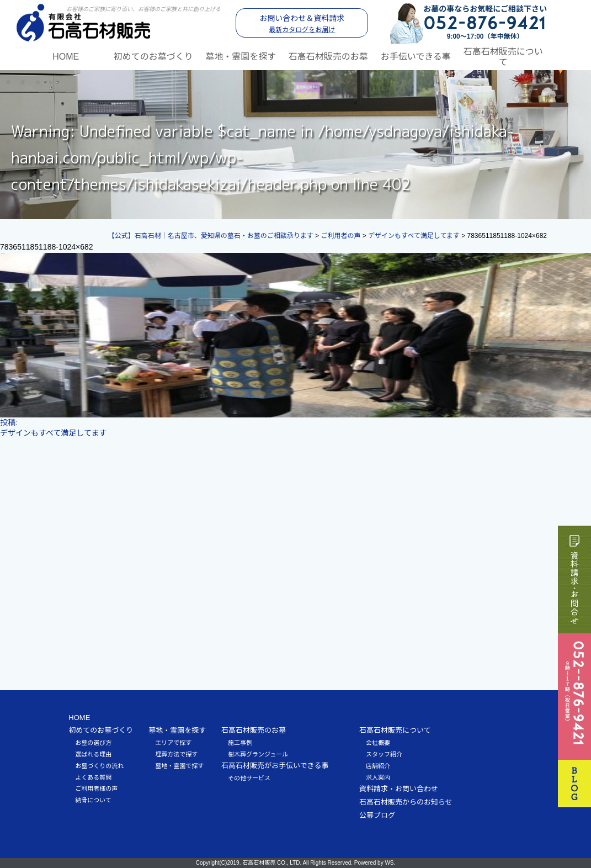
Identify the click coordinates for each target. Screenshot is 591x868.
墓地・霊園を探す (241, 57)
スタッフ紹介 (384, 754)
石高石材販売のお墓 (328, 57)
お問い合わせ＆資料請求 (302, 24)
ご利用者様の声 (96, 788)
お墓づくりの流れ (99, 766)
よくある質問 (93, 777)
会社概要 (378, 743)
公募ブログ (377, 815)
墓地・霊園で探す (179, 766)
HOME (66, 57)
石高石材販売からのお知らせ (406, 802)
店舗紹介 (378, 766)
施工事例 (240, 743)
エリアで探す (173, 743)
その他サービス (249, 778)
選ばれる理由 (93, 754)
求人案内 (378, 777)
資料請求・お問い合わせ (399, 789)
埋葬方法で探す (176, 754)
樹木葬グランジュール (258, 754)
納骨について (93, 800)
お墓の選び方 (93, 743)
